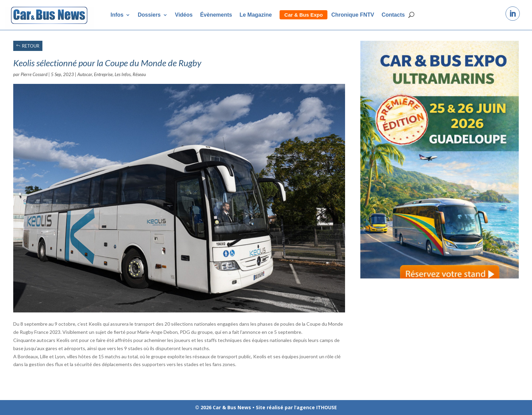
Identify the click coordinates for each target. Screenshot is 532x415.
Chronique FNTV (353, 15)
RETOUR (31, 46)
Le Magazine (256, 15)
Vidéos (184, 15)
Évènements (216, 15)
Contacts (393, 15)
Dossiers (149, 15)
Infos (117, 15)
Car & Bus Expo (303, 15)
